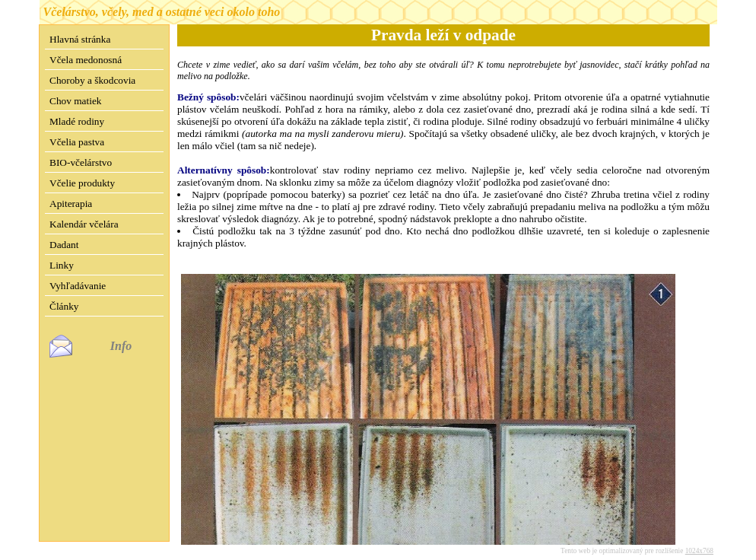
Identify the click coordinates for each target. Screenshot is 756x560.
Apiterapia (71, 204)
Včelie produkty (82, 183)
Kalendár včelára (84, 224)
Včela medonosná (86, 60)
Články (64, 306)
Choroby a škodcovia (92, 80)
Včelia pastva (77, 142)
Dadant (64, 245)
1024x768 (699, 539)
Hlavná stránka (80, 39)
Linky (62, 265)
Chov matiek (75, 101)
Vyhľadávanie (78, 286)
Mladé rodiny (77, 121)
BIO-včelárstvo (81, 162)
